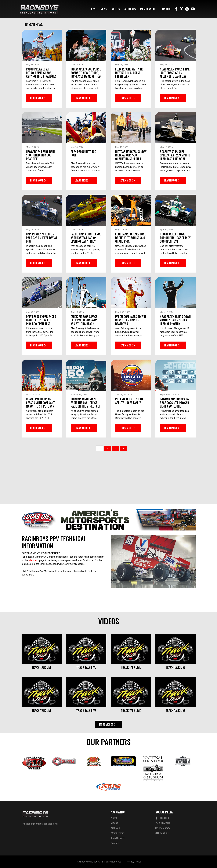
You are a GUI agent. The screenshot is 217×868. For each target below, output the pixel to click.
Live (94, 9)
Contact (166, 9)
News (104, 9)
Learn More (38, 96)
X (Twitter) (163, 823)
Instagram (163, 828)
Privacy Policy (134, 862)
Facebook (162, 818)
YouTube (162, 833)
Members (34, 560)
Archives (130, 9)
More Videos (107, 724)
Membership (148, 9)
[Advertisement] (109, 477)
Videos (116, 9)
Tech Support (118, 838)
